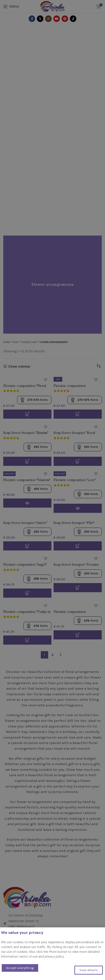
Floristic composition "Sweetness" (70, 388)
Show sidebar (19, 366)
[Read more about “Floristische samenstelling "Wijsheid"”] (27, 503)
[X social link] (40, 19)
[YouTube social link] (57, 19)
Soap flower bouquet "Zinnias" (26, 433)
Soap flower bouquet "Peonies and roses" (76, 566)
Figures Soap (29, 342)
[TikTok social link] (73, 19)
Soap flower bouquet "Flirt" (74, 523)
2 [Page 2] (52, 655)
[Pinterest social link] (65, 19)
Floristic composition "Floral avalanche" (25, 388)
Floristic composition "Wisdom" (27, 480)
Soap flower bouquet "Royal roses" (74, 435)
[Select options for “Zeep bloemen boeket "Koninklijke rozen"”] (78, 461)
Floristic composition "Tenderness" (70, 614)
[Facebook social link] (32, 19)
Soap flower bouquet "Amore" (25, 523)
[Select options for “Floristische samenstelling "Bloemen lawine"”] (27, 414)
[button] (27, 546)
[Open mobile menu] (11, 7)
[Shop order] (98, 366)
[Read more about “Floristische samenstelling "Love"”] (78, 508)
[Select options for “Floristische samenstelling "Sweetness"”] (78, 414)
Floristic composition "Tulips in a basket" (27, 614)
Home (7, 342)
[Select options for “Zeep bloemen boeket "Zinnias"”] (27, 461)
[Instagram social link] (48, 19)
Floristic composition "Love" (75, 480)
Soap (15, 342)
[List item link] (52, 939)
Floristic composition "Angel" (25, 565)
